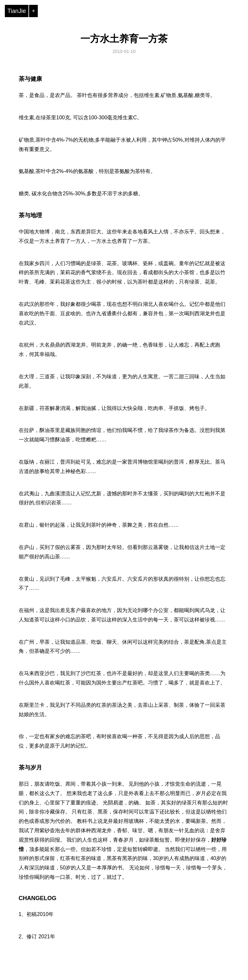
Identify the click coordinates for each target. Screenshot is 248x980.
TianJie (17, 11)
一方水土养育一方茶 (124, 39)
